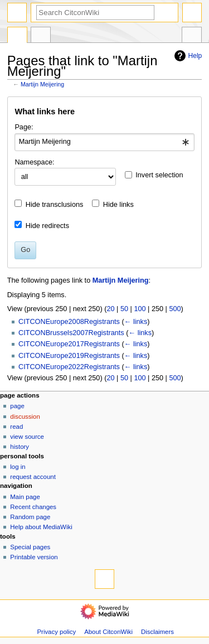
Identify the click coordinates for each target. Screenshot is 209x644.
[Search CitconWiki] (95, 13)
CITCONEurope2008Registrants (69, 322)
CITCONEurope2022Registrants (69, 367)
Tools (192, 36)
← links (136, 322)
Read (16, 427)
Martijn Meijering (42, 84)
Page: (24, 127)
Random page (30, 517)
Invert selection (159, 175)
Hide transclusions (55, 205)
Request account (33, 477)
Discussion (25, 417)
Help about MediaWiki (41, 527)
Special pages (30, 547)
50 (124, 309)
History (20, 447)
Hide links (118, 205)
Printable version (34, 557)
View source (27, 437)
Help (187, 56)
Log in (18, 467)
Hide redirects (47, 226)
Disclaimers (157, 632)
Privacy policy (56, 632)
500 (175, 309)
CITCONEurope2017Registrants (69, 344)
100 (140, 309)
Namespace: (34, 162)
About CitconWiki (108, 632)
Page (17, 406)
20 (110, 309)
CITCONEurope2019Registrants (69, 356)
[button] (190, 177)
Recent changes (33, 507)
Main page (25, 497)
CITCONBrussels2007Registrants (71, 333)
